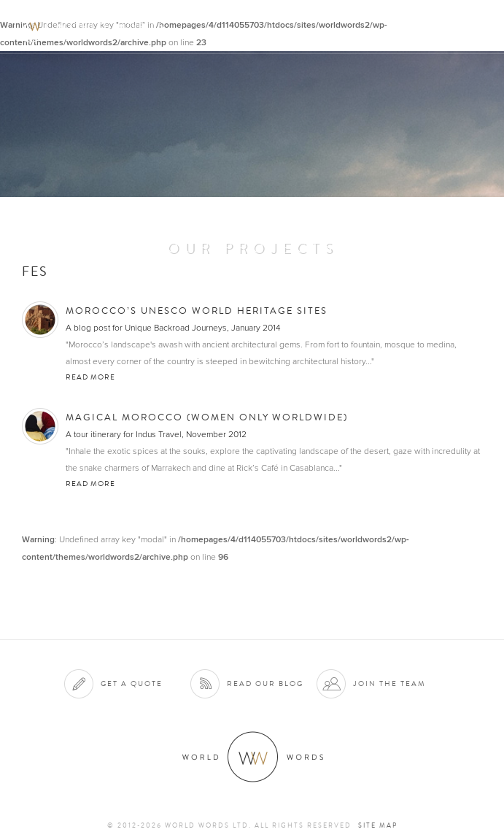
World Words (93, 26)
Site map (378, 825)
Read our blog (265, 683)
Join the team (389, 683)
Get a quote (132, 683)
